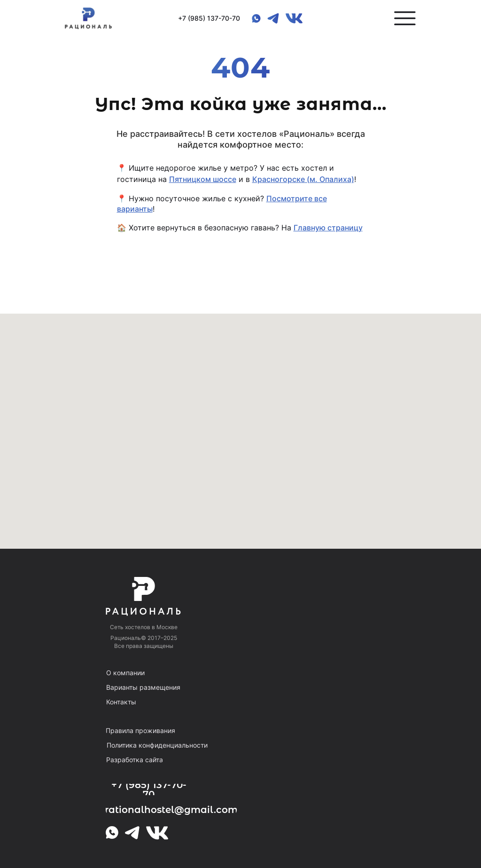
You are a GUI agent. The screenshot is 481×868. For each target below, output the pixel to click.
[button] (405, 18)
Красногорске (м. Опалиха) (303, 179)
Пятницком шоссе (203, 179)
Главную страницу (328, 228)
